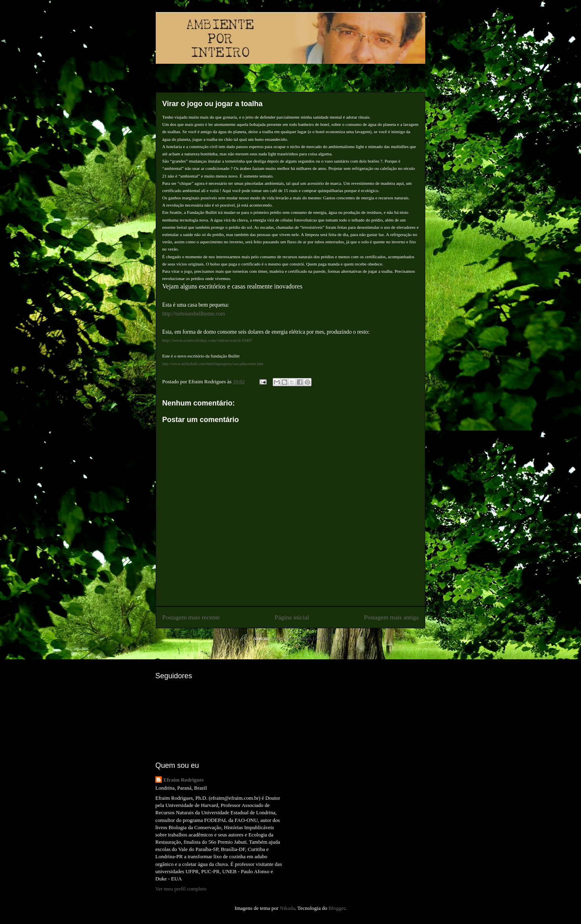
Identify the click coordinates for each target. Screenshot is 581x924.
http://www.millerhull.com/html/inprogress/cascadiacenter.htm (213, 364)
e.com (218, 314)
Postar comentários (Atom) (300, 638)
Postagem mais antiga (391, 617)
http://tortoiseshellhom (187, 314)
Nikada (287, 908)
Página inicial (292, 617)
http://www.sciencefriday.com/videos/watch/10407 (207, 340)
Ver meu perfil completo (181, 889)
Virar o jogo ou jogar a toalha (212, 104)
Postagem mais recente (191, 617)
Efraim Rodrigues (184, 780)
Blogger (337, 908)
